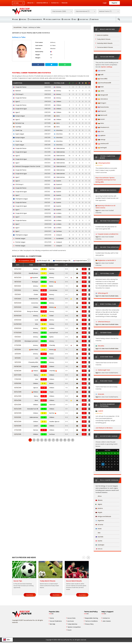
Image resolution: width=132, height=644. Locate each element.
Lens (37, 379)
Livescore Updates (103, 35)
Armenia (99, 525)
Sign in (98, 210)
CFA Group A (18, 184)
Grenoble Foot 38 (33, 409)
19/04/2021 (18, 273)
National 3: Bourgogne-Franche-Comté (27, 166)
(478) (25, 261)
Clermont (52, 405)
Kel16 (99, 75)
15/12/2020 (18, 290)
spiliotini (100, 136)
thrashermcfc (102, 127)
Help (75, 19)
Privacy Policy (89, 624)
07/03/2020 (18, 333)
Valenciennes (59, 148)
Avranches (35, 303)
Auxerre (58, 181)
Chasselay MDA (33, 362)
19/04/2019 (18, 400)
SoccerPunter (18, 27)
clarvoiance (102, 99)
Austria (99, 541)
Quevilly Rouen (33, 273)
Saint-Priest (34, 350)
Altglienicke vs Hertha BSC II (107, 260)
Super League (19, 134)
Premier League (19, 238)
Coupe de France (20, 87)
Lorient (36, 426)
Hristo (100, 123)
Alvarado (100, 394)
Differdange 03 (102, 293)
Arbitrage (95, 19)
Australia (99, 537)
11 (69, 440)
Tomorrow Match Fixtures (105, 47)
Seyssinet (34, 278)
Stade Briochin (33, 299)
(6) (44, 261)
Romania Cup (19, 123)
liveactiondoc (102, 107)
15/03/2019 (18, 417)
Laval (36, 320)
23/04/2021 (18, 269)
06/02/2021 (18, 278)
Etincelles (100, 346)
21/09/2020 (18, 320)
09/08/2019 (18, 366)
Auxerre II (58, 184)
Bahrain (99, 549)
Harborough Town (103, 370)
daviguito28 (102, 95)
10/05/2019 (18, 383)
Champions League (20, 199)
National (17, 91)
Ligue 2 (16, 101)
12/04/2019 (18, 405)
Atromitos (58, 130)
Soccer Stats (71, 618)
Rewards (65, 3)
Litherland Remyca (103, 322)
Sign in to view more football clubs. (107, 296)
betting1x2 (101, 148)
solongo (100, 140)
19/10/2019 (18, 362)
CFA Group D (18, 94)
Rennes (36, 430)
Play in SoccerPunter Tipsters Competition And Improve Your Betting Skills (106, 180)
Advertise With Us (42, 3)
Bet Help (53, 624)
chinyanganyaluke (103, 163)
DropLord (101, 111)
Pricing (24, 19)
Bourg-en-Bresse (33, 311)
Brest (36, 400)
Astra (57, 116)
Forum (69, 630)
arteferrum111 (102, 144)
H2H (84, 269)
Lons (37, 358)
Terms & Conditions (91, 621)
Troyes (51, 392)
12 (73, 440)
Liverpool (58, 235)
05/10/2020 (18, 307)
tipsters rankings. (107, 67)
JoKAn (100, 91)
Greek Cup (18, 130)
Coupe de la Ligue (20, 109)
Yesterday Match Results (105, 43)
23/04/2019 (18, 396)
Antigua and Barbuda (103, 516)
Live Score (71, 621)
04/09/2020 (18, 324)
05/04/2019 (18, 409)
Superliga (17, 127)
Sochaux (58, 231)
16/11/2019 (18, 358)
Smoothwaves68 (103, 83)
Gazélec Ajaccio (54, 422)
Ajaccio (36, 388)
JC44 (100, 131)
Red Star (52, 269)
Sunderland (59, 238)
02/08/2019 (18, 371)
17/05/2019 (18, 379)
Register (114, 3)
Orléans (58, 101)
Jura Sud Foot (54, 333)
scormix (100, 71)
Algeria (99, 504)
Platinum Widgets (36, 19)
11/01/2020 (18, 337)
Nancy (36, 375)
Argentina (100, 521)
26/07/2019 (18, 375)
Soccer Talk (84, 19)
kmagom (101, 103)
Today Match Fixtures (104, 39)
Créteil (51, 316)
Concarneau (53, 290)
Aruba (99, 529)
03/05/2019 (18, 388)
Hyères (51, 337)
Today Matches (72, 624)
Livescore (67, 19)
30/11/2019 (18, 350)
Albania (99, 500)
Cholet (36, 294)
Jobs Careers (107, 621)
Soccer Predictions (56, 621)
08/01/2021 (18, 282)
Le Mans (58, 213)
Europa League (19, 116)
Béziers (51, 383)
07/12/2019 (18, 345)
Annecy (58, 87)
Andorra (99, 508)
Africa (99, 496)
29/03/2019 (18, 413)
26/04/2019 (18, 392)
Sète (37, 324)
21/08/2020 (18, 328)
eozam (100, 119)
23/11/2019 (18, 354)
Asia (98, 533)
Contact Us (55, 3)
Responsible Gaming (92, 618)
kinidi (99, 87)
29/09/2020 (18, 311)
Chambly (52, 345)
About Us (30, 3)
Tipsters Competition (53, 19)
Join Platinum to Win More (104, 428)
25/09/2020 (18, 316)
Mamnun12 (101, 115)
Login (105, 3)
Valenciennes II (60, 166)
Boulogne (35, 282)
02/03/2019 (18, 426)
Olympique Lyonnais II (31, 341)
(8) (81, 261)
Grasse (51, 354)
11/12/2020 (18, 294)
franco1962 (101, 79)
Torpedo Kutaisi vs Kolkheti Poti (108, 234)
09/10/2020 (18, 303)
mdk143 (99, 411)
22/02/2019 (18, 434)
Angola (99, 512)
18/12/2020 (18, 286)
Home (16, 19)
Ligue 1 (16, 163)
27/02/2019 (18, 430)
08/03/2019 (18, 422)
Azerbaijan (100, 545)
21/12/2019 (18, 341)
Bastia (51, 286)
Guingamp (35, 366)
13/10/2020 (18, 299)
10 (65, 440)
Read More (30, 595)
